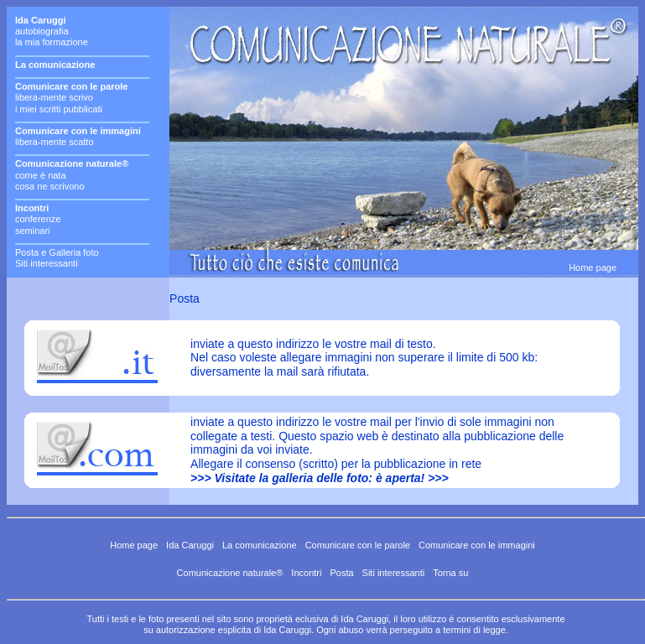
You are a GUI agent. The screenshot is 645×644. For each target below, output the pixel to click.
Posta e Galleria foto (57, 252)
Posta (341, 573)
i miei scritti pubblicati (59, 109)
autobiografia (42, 31)
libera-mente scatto (55, 142)
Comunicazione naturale (227, 573)
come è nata (41, 175)
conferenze (38, 219)
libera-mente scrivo (54, 97)
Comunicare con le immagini (477, 545)
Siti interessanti (47, 263)
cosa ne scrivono (50, 186)
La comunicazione (260, 545)
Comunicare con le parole (358, 545)
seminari (33, 231)
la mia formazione (52, 42)
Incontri (306, 573)
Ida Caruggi (190, 545)
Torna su (450, 573)
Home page (593, 267)
